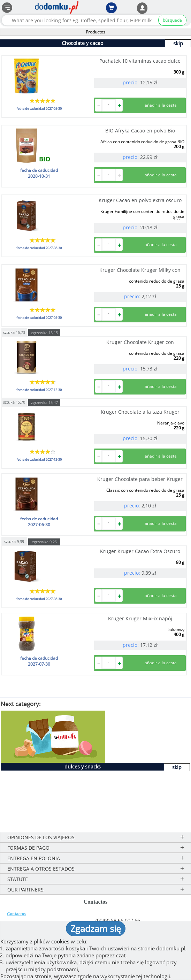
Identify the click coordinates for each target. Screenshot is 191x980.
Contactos (16, 914)
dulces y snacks (83, 767)
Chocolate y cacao (82, 43)
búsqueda (172, 20)
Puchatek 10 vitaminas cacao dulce (140, 61)
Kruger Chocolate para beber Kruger (140, 479)
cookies (60, 941)
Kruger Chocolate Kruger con (140, 342)
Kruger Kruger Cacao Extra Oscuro (140, 551)
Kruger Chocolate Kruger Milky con (140, 270)
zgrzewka (44, 333)
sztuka (14, 332)
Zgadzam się (96, 928)
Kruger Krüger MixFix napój (140, 618)
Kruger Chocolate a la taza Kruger (140, 412)
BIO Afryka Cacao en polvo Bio (140, 131)
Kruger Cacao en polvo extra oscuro (140, 200)
